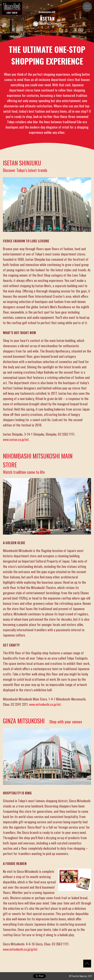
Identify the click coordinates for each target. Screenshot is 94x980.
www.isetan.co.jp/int (16, 439)
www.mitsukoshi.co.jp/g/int (20, 949)
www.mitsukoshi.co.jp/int (45, 704)
